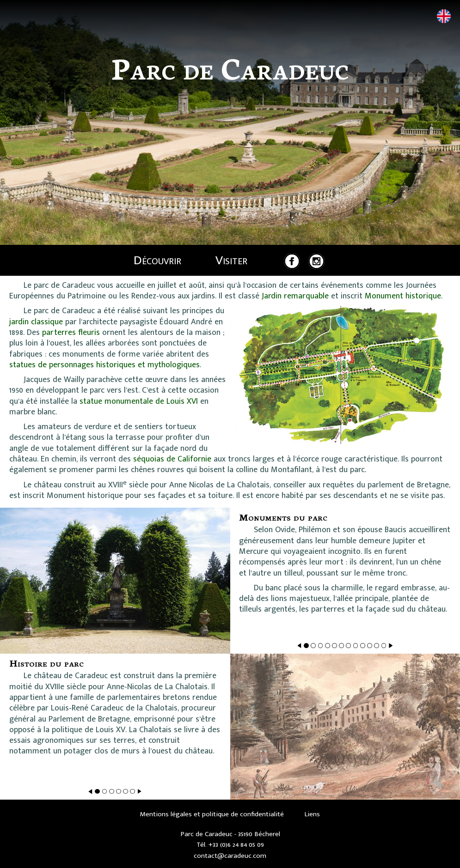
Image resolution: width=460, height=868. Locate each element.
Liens (312, 814)
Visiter (231, 260)
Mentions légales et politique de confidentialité (212, 814)
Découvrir (157, 260)
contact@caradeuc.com (230, 856)
